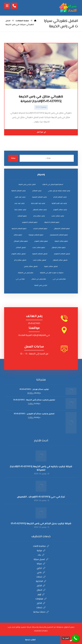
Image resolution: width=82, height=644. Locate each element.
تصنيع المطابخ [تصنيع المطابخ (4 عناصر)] (22, 216)
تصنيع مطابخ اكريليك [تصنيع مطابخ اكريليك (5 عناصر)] (61, 241)
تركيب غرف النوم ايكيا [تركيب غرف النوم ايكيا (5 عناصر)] (38, 203)
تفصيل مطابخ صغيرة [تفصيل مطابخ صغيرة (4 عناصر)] (51, 267)
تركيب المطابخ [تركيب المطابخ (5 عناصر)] (37, 191)
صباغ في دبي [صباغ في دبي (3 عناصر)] (20, 279)
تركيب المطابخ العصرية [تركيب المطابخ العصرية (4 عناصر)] (39, 197)
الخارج (41, 586)
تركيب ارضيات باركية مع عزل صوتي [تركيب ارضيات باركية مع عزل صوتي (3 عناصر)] (59, 191)
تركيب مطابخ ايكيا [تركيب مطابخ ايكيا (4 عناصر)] (20, 210)
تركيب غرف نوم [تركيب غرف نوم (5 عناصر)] (20, 203)
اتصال (41, 590)
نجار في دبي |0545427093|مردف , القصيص (41, 497)
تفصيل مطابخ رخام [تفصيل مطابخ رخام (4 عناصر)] (20, 260)
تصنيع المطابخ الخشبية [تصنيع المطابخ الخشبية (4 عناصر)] (19, 229)
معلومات (41, 599)
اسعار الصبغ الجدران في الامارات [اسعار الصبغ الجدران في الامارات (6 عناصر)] (53, 185)
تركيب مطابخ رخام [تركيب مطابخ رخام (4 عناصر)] (39, 216)
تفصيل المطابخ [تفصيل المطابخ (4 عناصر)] (21, 248)
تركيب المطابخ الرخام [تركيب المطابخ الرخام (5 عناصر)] (60, 197)
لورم (41, 595)
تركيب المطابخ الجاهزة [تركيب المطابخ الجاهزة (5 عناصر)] (19, 191)
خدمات (41, 577)
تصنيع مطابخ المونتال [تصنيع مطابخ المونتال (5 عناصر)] (21, 241)
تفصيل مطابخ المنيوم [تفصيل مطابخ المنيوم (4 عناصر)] (19, 254)
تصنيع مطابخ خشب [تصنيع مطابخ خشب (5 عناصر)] (39, 248)
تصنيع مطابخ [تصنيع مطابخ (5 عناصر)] (18, 235)
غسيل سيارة (41, 559)
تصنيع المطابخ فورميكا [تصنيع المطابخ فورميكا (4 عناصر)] (36, 235)
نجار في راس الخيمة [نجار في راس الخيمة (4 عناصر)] (41, 285)
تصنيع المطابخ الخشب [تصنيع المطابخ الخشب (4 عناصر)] (40, 229)
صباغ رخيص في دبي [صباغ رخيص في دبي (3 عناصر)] (59, 279)
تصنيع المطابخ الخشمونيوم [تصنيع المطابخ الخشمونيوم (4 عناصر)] (59, 235)
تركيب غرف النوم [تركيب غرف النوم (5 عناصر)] (20, 197)
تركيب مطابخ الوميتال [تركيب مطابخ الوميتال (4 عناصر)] (40, 210)
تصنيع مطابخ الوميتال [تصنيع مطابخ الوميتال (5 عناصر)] (59, 248)
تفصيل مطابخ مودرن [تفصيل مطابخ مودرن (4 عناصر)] (31, 267)
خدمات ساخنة (41, 612)
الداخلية (41, 581)
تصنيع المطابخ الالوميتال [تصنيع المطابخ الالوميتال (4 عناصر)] (62, 229)
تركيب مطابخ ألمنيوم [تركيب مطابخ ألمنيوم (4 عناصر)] (60, 210)
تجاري (41, 568)
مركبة (41, 551)
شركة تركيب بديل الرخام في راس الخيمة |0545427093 (41, 524)
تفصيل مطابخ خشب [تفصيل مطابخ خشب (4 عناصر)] (40, 260)
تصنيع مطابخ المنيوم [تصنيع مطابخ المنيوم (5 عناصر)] (41, 241)
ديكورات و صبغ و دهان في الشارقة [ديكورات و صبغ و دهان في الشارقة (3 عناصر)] (52, 273)
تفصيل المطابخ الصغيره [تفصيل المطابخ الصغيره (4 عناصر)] (40, 254)
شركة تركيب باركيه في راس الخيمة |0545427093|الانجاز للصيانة (41, 468)
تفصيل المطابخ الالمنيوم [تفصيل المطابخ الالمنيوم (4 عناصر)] (62, 254)
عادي (41, 573)
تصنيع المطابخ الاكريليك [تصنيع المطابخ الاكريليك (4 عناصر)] (52, 222)
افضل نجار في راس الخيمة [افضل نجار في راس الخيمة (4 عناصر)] (27, 185)
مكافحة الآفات (41, 546)
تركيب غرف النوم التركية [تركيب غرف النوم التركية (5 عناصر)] (59, 203)
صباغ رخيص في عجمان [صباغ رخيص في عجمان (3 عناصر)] (39, 279)
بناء (41, 555)
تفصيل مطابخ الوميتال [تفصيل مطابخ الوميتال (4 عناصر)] (60, 260)
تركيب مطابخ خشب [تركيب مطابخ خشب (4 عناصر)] (58, 216)
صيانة (41, 564)
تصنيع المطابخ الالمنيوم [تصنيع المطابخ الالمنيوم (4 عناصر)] (30, 222)
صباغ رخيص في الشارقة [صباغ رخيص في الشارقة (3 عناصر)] (26, 273)
